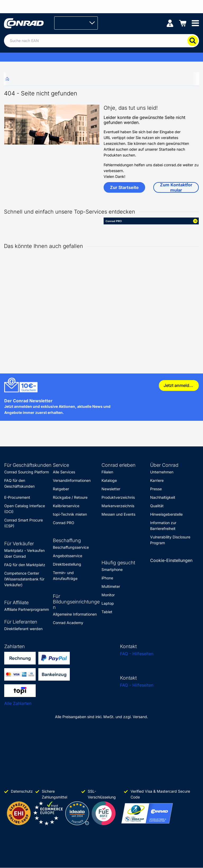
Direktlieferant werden (23, 629)
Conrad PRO (64, 523)
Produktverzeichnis (118, 497)
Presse (156, 489)
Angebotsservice (68, 556)
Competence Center (22, 573)
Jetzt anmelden (179, 385)
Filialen (107, 472)
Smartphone (112, 569)
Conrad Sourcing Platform (27, 472)
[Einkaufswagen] (183, 23)
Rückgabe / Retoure (70, 497)
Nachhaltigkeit (163, 497)
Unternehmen (162, 472)
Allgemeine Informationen (75, 614)
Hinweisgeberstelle (166, 514)
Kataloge (109, 480)
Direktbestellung (67, 564)
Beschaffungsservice (71, 547)
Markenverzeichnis (118, 506)
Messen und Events (118, 514)
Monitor (108, 595)
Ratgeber (61, 489)
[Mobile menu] (195, 23)
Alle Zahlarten (18, 703)
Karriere (157, 480)
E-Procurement (17, 497)
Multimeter (111, 586)
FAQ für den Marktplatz (25, 565)
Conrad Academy (68, 623)
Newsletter (111, 489)
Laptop (108, 603)
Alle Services (64, 472)
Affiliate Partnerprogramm (27, 609)
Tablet (107, 612)
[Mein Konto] (170, 23)
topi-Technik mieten (70, 514)
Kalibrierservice (66, 506)
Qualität (157, 506)
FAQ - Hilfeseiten (137, 654)
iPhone (107, 578)
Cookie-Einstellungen (171, 560)
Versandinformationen (72, 480)
